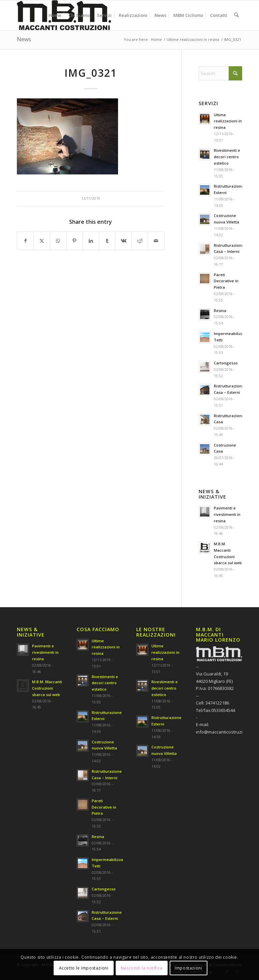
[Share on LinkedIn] (91, 241)
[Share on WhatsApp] (58, 241)
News (24, 39)
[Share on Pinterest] (74, 241)
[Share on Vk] (123, 241)
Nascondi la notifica (142, 968)
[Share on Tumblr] (107, 241)
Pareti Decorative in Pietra (226, 281)
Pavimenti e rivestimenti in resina (227, 514)
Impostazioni (188, 968)
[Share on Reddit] (140, 241)
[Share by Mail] (156, 241)
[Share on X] (42, 241)
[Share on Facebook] (25, 241)
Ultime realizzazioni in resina (228, 121)
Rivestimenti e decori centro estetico (227, 157)
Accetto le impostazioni (84, 968)
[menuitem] (55, 15)
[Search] (237, 15)
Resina (220, 310)
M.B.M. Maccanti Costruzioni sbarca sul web (47, 688)
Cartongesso (226, 363)
